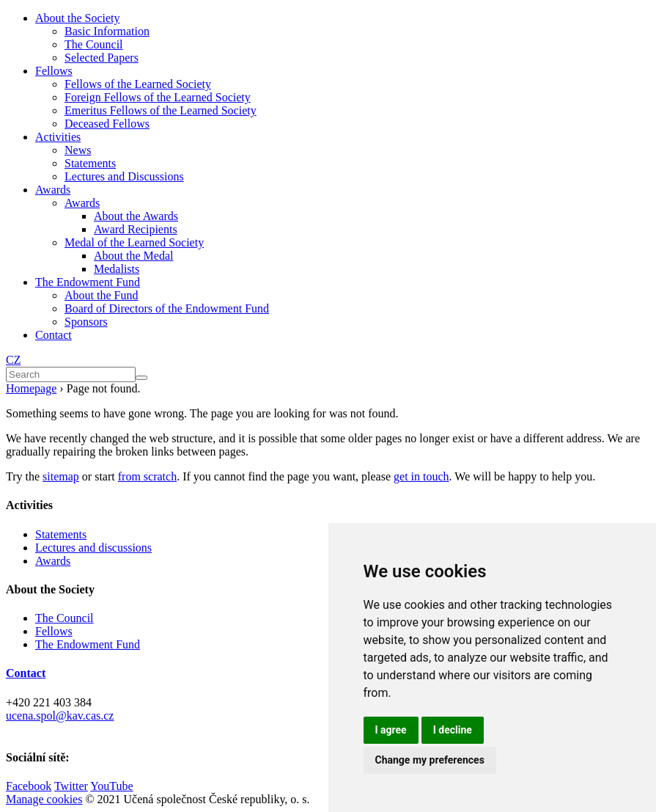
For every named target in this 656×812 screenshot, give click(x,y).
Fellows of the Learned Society (138, 84)
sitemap (61, 476)
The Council (94, 44)
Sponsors (86, 322)
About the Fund (101, 295)
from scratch (147, 476)
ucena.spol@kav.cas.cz (60, 716)
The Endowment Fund (88, 282)
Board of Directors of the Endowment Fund (167, 308)
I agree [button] (391, 730)
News (78, 150)
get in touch (421, 476)
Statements (90, 163)
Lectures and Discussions (124, 176)
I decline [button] (453, 730)
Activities (58, 137)
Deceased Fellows (107, 124)
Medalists (117, 269)
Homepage (31, 388)
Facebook (29, 786)
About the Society (78, 18)
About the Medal (133, 256)
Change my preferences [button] (430, 760)
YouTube (111, 786)
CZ (13, 360)
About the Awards (136, 216)
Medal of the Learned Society (134, 242)
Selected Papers (102, 58)
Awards (53, 190)
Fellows (54, 71)
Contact (54, 335)
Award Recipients (136, 229)
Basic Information (107, 31)
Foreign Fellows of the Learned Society (158, 97)
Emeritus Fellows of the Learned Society (161, 110)
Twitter (71, 786)
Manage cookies (44, 799)
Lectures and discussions (93, 548)
